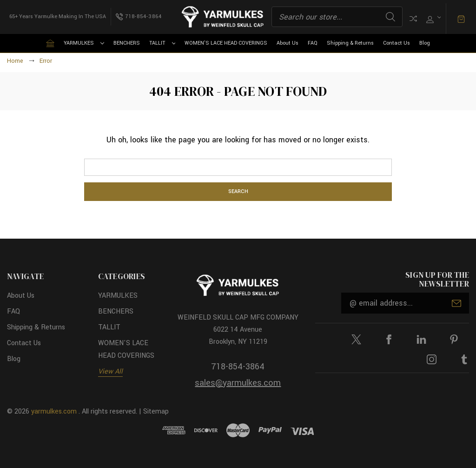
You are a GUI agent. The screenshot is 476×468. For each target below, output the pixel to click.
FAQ (313, 43)
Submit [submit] (456, 303)
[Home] (50, 43)
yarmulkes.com (54, 411)
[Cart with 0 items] (461, 18)
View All (110, 371)
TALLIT (162, 43)
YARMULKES (84, 43)
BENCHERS (127, 43)
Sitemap (156, 411)
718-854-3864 (238, 367)
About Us (288, 43)
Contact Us (397, 43)
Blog (425, 43)
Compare (413, 19)
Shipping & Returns (350, 43)
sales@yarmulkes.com (238, 383)
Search (390, 17)
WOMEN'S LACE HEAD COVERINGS (226, 43)
